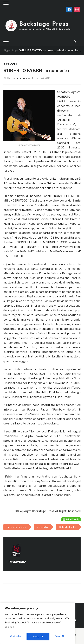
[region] (38, 624)
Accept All (60, 637)
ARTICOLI (10, 64)
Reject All (38, 637)
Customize (16, 637)
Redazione (22, 78)
